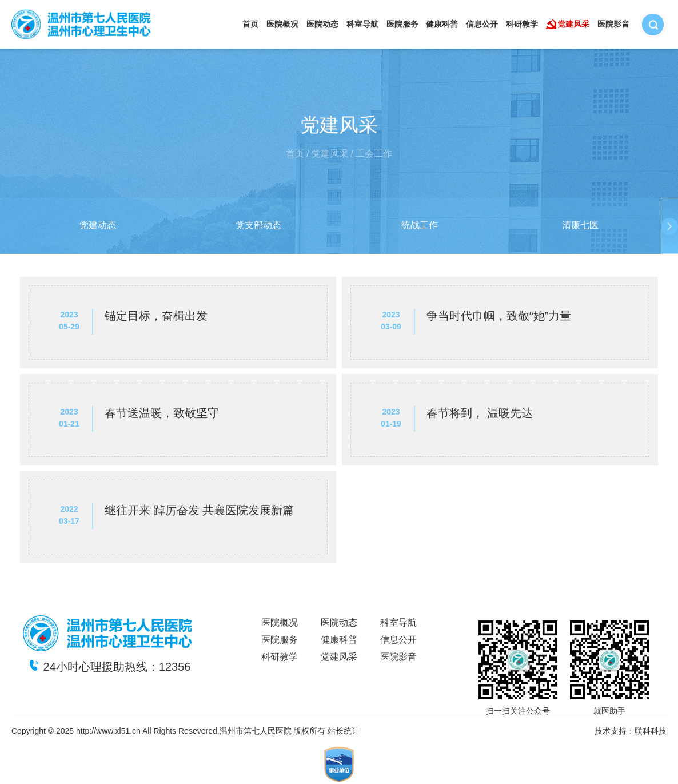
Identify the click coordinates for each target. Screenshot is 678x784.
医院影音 (613, 24)
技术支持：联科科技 (631, 731)
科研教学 (522, 24)
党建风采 (573, 24)
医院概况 (282, 24)
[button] (9, 226)
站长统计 (344, 731)
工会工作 (374, 154)
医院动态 (322, 24)
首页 (250, 24)
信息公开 (482, 24)
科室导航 (362, 24)
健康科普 (442, 24)
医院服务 (402, 24)
